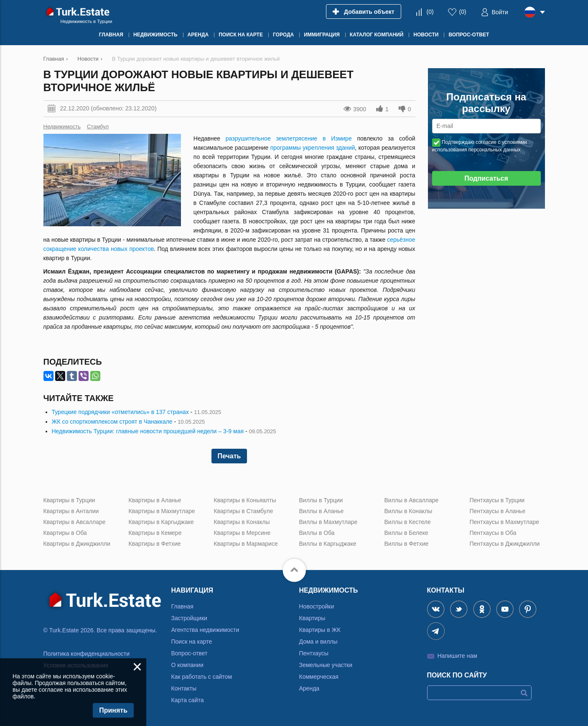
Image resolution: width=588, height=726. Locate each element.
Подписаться (486, 178)
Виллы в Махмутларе (328, 522)
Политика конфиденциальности (87, 654)
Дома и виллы (318, 642)
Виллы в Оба (317, 533)
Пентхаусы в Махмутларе (505, 522)
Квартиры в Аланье (155, 500)
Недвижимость (62, 127)
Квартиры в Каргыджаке (161, 522)
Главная (182, 606)
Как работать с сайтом (202, 677)
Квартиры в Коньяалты (245, 500)
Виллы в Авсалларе (412, 500)
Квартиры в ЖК (320, 630)
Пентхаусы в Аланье (498, 511)
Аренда (309, 688)
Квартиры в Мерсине (242, 533)
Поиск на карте (192, 642)
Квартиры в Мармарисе (246, 544)
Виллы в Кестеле (408, 522)
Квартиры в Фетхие (155, 544)
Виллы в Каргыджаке (328, 544)
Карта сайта (188, 700)
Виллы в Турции (321, 500)
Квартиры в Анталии (71, 511)
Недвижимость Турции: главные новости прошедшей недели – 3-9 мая (148, 431)
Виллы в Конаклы (409, 511)
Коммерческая (319, 677)
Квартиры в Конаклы (242, 522)
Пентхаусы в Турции (497, 500)
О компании (187, 665)
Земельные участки (326, 665)
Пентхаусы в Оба (493, 533)
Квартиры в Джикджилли (77, 544)
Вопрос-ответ (190, 653)
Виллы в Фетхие (407, 544)
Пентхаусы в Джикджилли (505, 544)
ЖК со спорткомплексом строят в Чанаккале (112, 422)
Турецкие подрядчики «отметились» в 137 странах (120, 412)
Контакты (184, 688)
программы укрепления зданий (313, 148)
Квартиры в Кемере (155, 533)
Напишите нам (457, 656)
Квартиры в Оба (65, 533)
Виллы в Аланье (322, 511)
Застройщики (189, 618)
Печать (229, 456)
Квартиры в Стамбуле (244, 511)
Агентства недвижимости (205, 630)
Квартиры (312, 618)
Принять (113, 710)
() (430, 12)
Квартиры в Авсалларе (75, 522)
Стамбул (98, 127)
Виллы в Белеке (406, 533)
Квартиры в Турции (69, 500)
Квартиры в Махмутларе (162, 511)
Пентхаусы (314, 653)
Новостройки (317, 606)
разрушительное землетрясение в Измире (289, 138)
